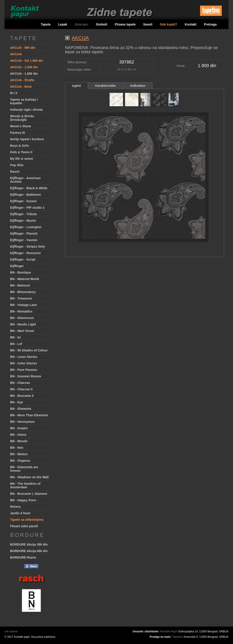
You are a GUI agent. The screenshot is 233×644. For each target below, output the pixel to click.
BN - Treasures (21, 298)
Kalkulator (138, 86)
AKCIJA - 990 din (23, 48)
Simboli (102, 24)
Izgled (76, 86)
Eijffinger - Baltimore (26, 195)
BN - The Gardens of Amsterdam (25, 485)
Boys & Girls (19, 146)
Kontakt (191, 24)
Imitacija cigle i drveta (26, 110)
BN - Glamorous (22, 318)
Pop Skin (17, 165)
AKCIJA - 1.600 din (24, 74)
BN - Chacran (20, 383)
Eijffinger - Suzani (23, 201)
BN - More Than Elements (29, 415)
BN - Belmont (20, 285)
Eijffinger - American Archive (25, 180)
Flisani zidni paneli (24, 526)
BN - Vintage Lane (24, 305)
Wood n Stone (21, 126)
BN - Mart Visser (22, 331)
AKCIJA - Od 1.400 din (27, 61)
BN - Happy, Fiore (23, 500)
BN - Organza (20, 461)
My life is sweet (22, 159)
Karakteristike (106, 86)
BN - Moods (19, 441)
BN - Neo (17, 448)
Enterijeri (82, 24)
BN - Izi (15, 337)
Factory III (17, 133)
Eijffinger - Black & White (29, 188)
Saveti (148, 24)
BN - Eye (17, 402)
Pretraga (210, 24)
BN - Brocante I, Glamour (29, 494)
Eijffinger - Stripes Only (28, 247)
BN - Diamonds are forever (24, 469)
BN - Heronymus (22, 422)
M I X (14, 93)
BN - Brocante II (22, 396)
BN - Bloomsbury (23, 292)
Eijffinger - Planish (24, 234)
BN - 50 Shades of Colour (29, 350)
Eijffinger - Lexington (26, 227)
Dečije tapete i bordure (27, 139)
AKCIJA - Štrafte (22, 80)
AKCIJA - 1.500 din (24, 67)
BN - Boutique (20, 272)
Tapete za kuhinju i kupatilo (24, 101)
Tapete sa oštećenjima (27, 520)
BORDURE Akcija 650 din (29, 551)
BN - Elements (21, 409)
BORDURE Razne (23, 557)
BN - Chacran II (21, 389)
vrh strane (11, 631)
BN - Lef (16, 344)
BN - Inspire (19, 428)
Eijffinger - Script (23, 259)
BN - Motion (19, 454)
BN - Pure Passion (24, 370)
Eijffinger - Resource (25, 253)
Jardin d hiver (20, 513)
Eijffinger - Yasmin (24, 240)
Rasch (15, 172)
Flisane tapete (125, 24)
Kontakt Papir (169, 631)
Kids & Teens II (21, 152)
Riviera (15, 507)
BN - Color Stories (24, 363)
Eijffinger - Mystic (23, 221)
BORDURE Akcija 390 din (29, 544)
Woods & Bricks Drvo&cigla (22, 118)
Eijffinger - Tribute (24, 214)
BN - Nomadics (21, 311)
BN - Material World (25, 279)
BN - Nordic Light (23, 324)
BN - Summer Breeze (26, 376)
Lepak (63, 24)
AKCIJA (16, 54)
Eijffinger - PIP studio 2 (27, 208)
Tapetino (178, 637)
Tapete (46, 24)
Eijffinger (17, 266)
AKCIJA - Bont (21, 87)
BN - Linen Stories (24, 357)
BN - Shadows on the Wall (29, 477)
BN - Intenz (18, 435)
